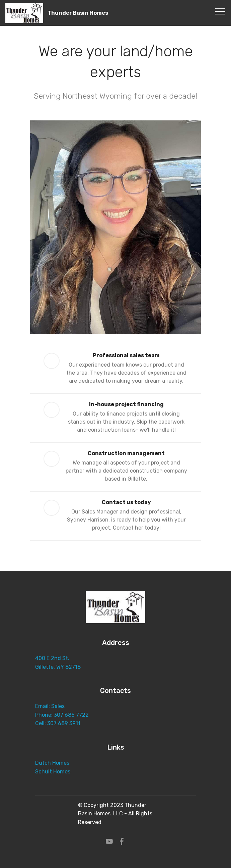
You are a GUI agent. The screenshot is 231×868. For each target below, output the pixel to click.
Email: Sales (50, 706)
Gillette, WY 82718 (58, 667)
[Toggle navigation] (220, 11)
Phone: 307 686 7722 (63, 715)
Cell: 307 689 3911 (58, 723)
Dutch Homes (52, 763)
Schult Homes (53, 772)
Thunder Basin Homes (78, 13)
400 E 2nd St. (53, 658)
